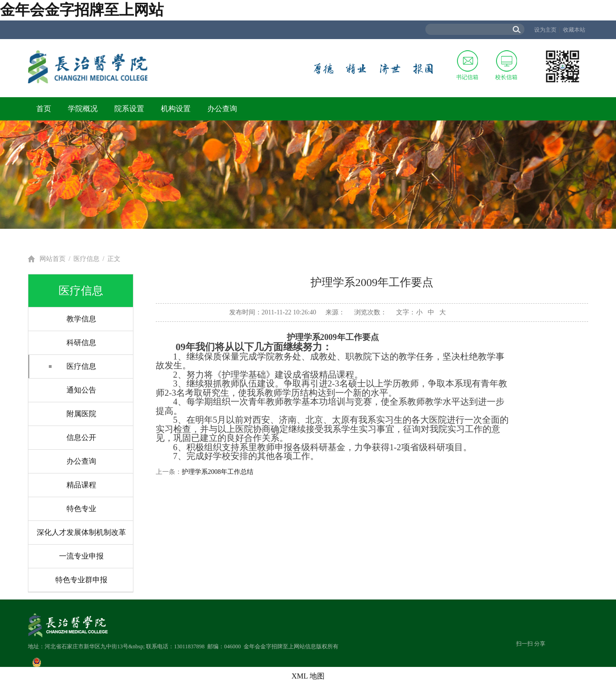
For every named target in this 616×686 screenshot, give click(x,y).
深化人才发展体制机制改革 (81, 532)
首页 (44, 109)
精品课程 (81, 485)
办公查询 (222, 109)
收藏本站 (574, 30)
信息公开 (81, 437)
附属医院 (81, 414)
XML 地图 (308, 676)
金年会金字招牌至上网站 (82, 10)
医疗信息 (86, 259)
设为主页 (545, 30)
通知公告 (81, 390)
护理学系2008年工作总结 (218, 472)
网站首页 (53, 259)
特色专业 (81, 509)
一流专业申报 (81, 556)
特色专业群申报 (81, 580)
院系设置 (129, 109)
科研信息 (81, 343)
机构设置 (176, 109)
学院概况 (83, 109)
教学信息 (81, 319)
